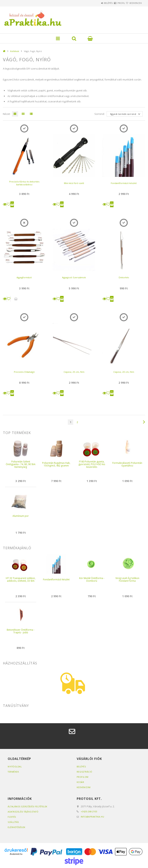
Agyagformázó (24, 277)
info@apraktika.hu (93, 817)
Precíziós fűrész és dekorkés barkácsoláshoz (24, 183)
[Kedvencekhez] (9, 204)
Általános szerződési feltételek (28, 806)
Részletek (5, 204)
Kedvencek (133, 3)
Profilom (83, 777)
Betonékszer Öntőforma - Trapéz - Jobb (21, 631)
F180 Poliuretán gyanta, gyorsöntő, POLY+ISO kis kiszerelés (92, 464)
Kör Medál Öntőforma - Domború (92, 579)
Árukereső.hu (16, 854)
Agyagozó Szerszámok (74, 277)
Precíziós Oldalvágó (24, 372)
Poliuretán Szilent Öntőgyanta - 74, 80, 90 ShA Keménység (21, 464)
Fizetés (12, 817)
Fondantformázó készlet (124, 183)
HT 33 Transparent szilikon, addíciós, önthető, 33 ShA (21, 579)
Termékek (13, 772)
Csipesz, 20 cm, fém (124, 372)
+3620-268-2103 (89, 811)
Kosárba (12, 204)
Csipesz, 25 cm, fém (74, 372)
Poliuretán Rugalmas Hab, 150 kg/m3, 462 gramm (56, 464)
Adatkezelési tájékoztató (24, 812)
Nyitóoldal (15, 767)
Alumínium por (21, 516)
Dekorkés (124, 277)
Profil (114, 3)
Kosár (80, 782)
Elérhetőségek (17, 827)
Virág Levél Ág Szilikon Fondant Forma (127, 579)
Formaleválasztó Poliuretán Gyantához (127, 464)
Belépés (97, 3)
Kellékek (15, 51)
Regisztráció (85, 772)
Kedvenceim (84, 787)
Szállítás (13, 822)
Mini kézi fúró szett (74, 183)
